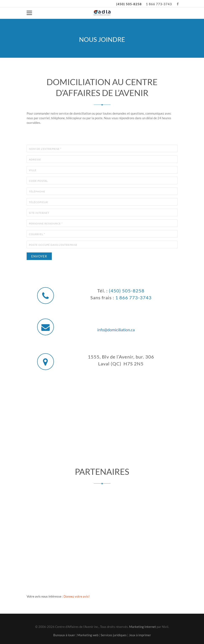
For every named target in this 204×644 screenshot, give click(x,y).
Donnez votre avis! (77, 596)
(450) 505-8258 (129, 4)
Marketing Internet (143, 627)
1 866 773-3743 (159, 4)
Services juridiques (114, 635)
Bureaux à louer (64, 635)
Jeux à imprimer (140, 635)
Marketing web (88, 635)
